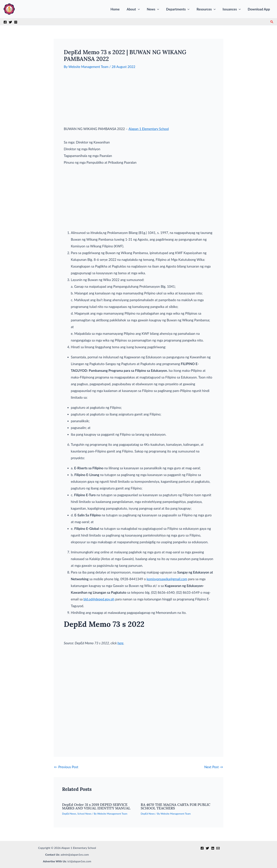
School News (84, 813)
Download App (259, 9)
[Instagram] (16, 22)
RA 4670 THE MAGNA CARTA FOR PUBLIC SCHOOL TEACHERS (176, 806)
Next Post (214, 767)
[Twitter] (10, 22)
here (120, 643)
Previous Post (66, 767)
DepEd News (69, 813)
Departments (179, 9)
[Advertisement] (138, 101)
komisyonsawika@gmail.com (167, 579)
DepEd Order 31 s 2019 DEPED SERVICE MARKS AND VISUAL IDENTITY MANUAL (96, 806)
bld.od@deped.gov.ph (99, 599)
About (135, 9)
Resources (207, 9)
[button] (140, 9)
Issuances (232, 9)
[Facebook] (5, 22)
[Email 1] (218, 848)
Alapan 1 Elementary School (149, 129)
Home (117, 9)
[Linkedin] (213, 848)
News (154, 9)
